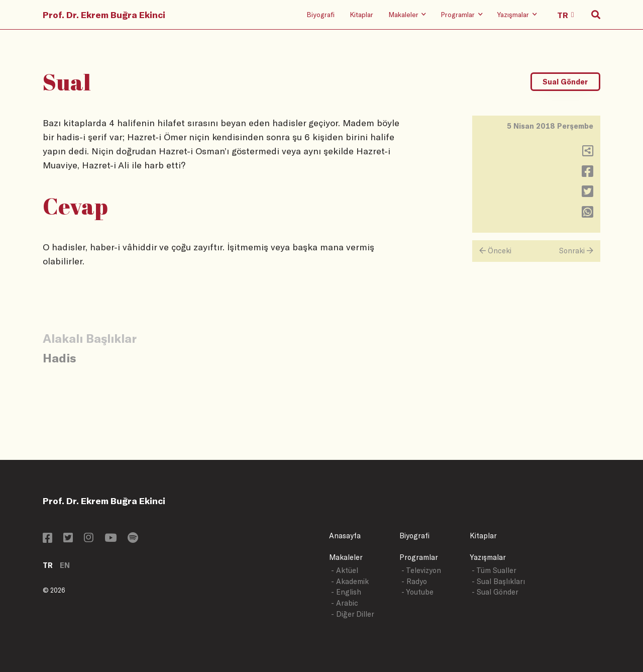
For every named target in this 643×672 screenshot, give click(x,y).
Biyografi (320, 14)
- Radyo (414, 581)
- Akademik (350, 581)
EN (65, 565)
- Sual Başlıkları (498, 581)
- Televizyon (421, 570)
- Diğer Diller (353, 614)
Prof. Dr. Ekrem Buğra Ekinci (104, 15)
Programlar (419, 557)
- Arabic (345, 603)
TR (48, 565)
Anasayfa (345, 536)
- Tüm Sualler (494, 570)
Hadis (59, 358)
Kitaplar (361, 14)
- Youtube (417, 592)
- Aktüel (345, 570)
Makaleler (346, 557)
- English (346, 592)
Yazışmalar (488, 557)
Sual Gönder (565, 82)
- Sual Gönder (495, 592)
